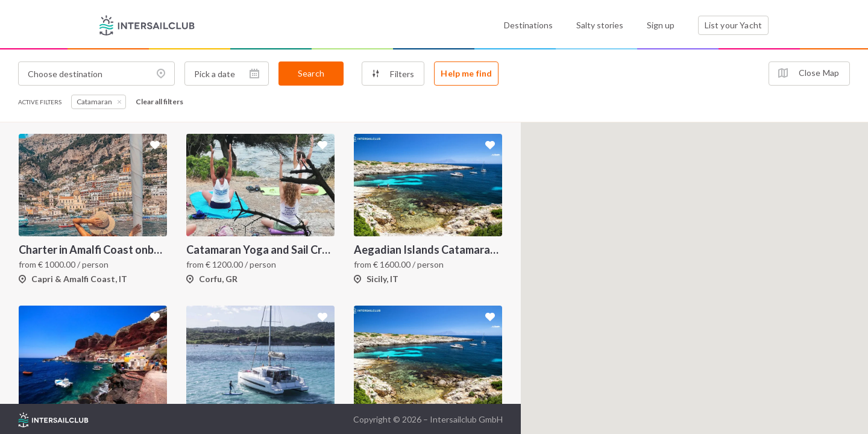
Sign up (661, 25)
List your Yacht (733, 25)
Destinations (528, 25)
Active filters (40, 102)
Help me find (466, 73)
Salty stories (600, 25)
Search (311, 73)
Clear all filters (159, 102)
